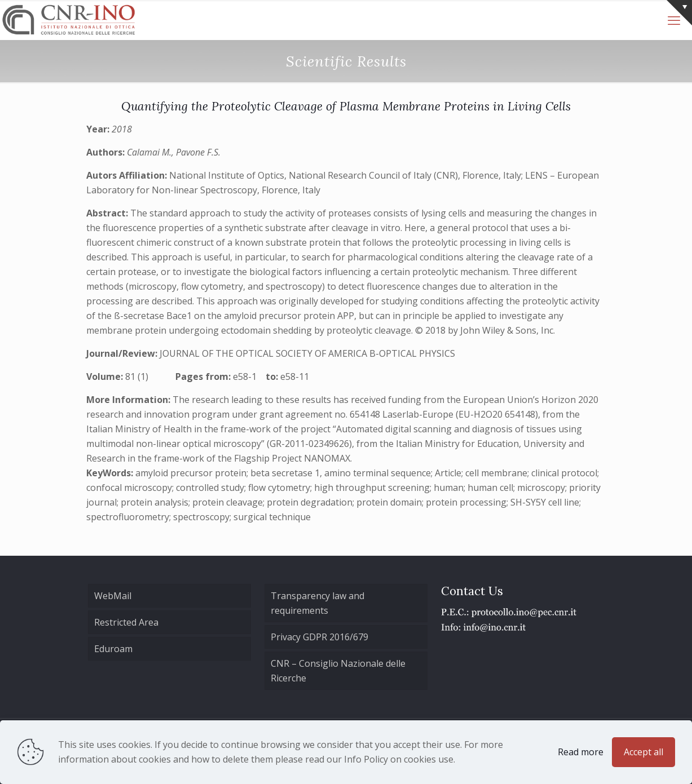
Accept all (643, 752)
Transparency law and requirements (318, 603)
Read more (581, 752)
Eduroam (113, 649)
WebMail (113, 596)
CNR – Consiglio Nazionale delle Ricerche (338, 671)
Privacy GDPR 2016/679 (319, 637)
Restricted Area (126, 622)
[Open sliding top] (679, 13)
